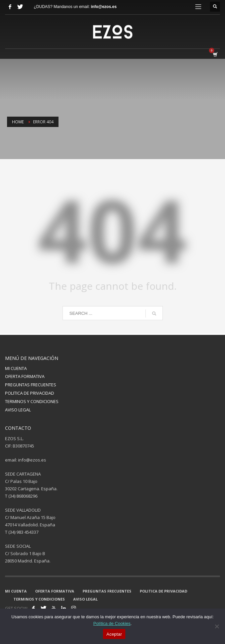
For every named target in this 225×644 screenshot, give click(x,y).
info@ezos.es (104, 7)
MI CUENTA (16, 368)
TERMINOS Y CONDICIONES (32, 401)
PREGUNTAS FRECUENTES (31, 385)
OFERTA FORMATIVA (25, 376)
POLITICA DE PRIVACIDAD (30, 393)
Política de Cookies (112, 623)
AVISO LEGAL (18, 410)
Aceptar (114, 634)
